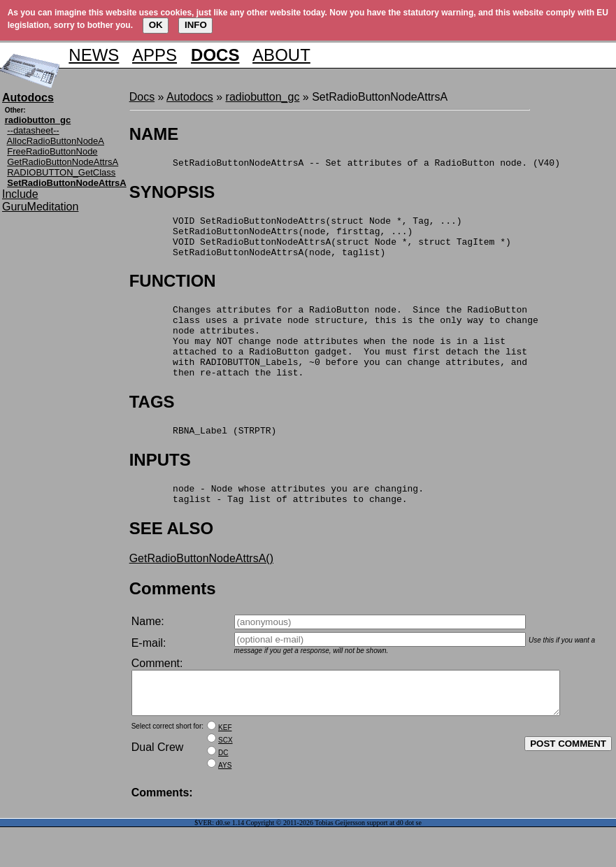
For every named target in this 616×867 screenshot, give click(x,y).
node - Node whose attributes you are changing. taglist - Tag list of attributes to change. (277, 524)
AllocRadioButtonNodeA (56, 141)
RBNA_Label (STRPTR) (203, 457)
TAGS (152, 427)
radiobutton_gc (263, 97)
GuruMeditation (40, 207)
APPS (155, 55)
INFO (196, 25)
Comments (173, 620)
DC (223, 793)
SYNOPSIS (172, 194)
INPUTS (160, 487)
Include (20, 194)
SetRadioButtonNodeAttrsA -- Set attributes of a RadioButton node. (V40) (345, 164)
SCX (225, 780)
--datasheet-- (33, 130)
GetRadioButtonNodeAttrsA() (201, 590)
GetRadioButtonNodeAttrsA (63, 162)
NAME (154, 134)
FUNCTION (173, 291)
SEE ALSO (171, 560)
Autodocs (190, 97)
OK (156, 25)
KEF (225, 767)
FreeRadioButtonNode (52, 151)
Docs (142, 97)
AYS (225, 805)
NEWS (94, 55)
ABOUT (281, 55)
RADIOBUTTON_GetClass (61, 172)
